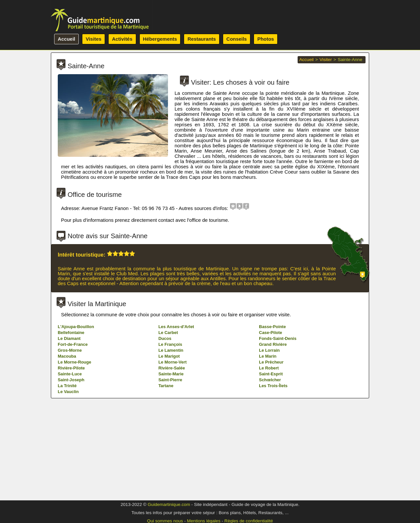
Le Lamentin (171, 442)
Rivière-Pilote (71, 460)
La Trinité (67, 478)
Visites (94, 39)
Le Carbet (168, 424)
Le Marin (268, 448)
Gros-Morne (70, 442)
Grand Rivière (273, 436)
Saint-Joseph (71, 472)
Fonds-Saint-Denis (278, 430)
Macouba (67, 448)
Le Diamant (69, 430)
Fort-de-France (73, 436)
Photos (266, 39)
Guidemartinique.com (169, 504)
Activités (122, 39)
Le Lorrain (269, 442)
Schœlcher (270, 472)
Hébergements (160, 39)
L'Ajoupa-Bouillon (76, 418)
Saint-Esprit (271, 466)
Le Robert (269, 460)
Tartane (166, 478)
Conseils (237, 39)
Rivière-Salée (172, 460)
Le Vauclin (68, 483)
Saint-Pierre (170, 472)
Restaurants (201, 39)
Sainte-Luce (70, 466)
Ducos (165, 430)
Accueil (66, 39)
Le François (170, 436)
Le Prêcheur (271, 454)
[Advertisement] (210, 342)
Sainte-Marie (171, 466)
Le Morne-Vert (173, 454)
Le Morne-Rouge (74, 454)
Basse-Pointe (272, 418)
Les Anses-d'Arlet (176, 418)
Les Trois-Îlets (273, 478)
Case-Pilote (270, 424)
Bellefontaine (71, 424)
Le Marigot (169, 448)
